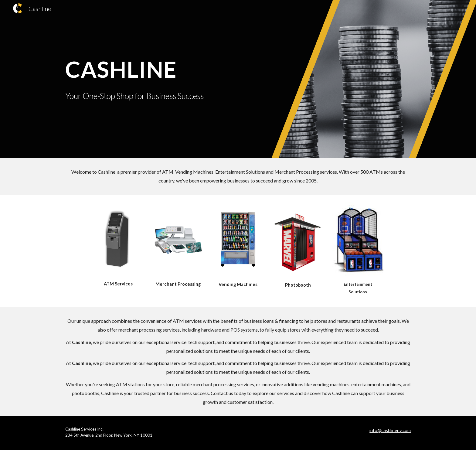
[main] (163, 68)
